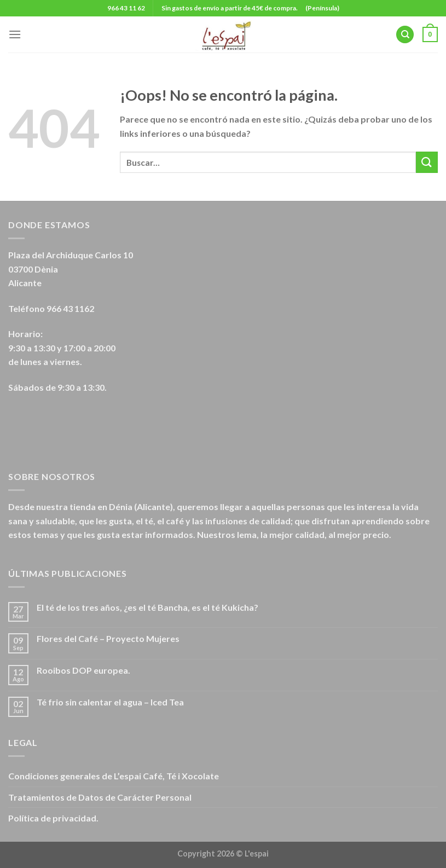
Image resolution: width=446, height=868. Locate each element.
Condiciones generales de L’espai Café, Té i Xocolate (114, 776)
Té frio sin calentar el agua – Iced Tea (110, 702)
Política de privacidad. (53, 818)
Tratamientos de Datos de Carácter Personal (100, 797)
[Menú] (15, 34)
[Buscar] (405, 35)
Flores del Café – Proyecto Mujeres (108, 638)
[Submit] (427, 162)
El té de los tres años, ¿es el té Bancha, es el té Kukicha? (147, 607)
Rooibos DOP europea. (83, 670)
